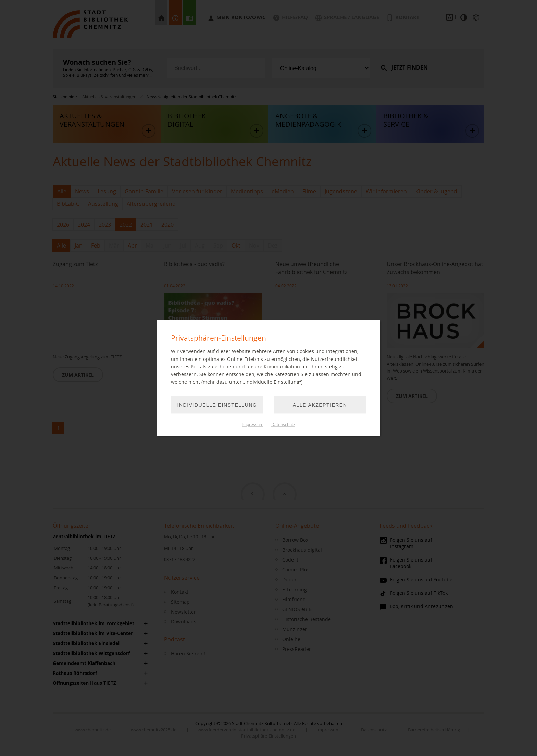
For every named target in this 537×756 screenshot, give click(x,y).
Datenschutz (283, 425)
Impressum (253, 425)
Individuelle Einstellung (217, 405)
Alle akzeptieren (320, 405)
